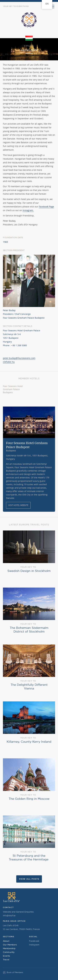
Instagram (34, 945)
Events (6, 956)
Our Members (10, 945)
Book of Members (15, 972)
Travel (6, 960)
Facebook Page (46, 207)
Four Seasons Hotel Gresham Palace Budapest (13, 389)
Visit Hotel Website (18, 505)
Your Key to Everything (16, 6)
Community (9, 952)
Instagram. (28, 210)
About (6, 941)
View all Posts (29, 879)
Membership (9, 948)
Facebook (34, 941)
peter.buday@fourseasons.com (19, 358)
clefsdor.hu (9, 362)
